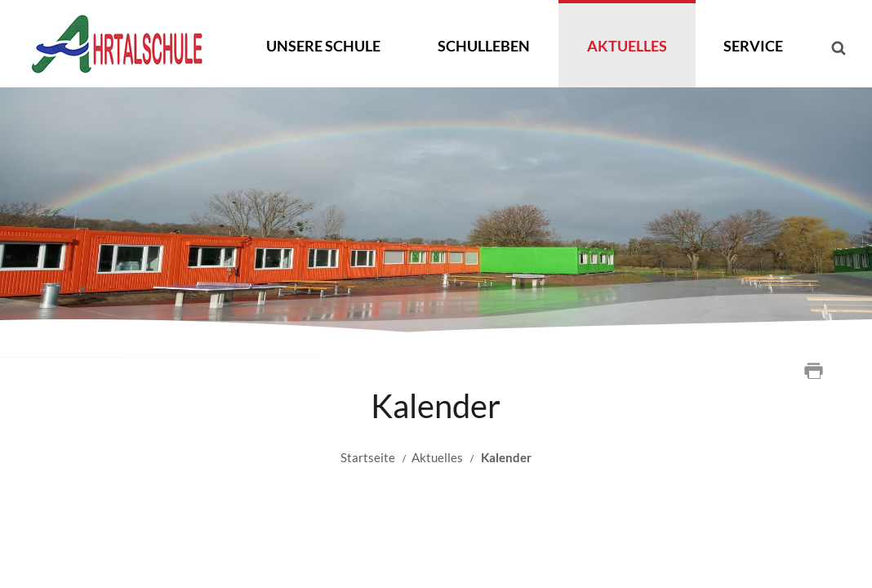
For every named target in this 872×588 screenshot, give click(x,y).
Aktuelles (627, 46)
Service (753, 46)
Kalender (506, 457)
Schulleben (484, 46)
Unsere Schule (323, 46)
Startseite (368, 457)
